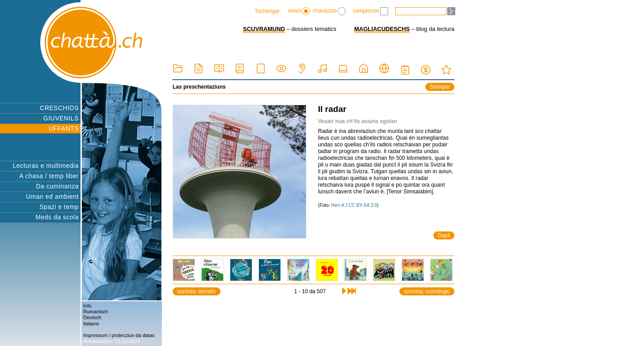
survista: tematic (197, 291)
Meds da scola (57, 217)
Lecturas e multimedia (46, 166)
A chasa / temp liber (49, 176)
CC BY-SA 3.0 (363, 205)
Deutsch (92, 317)
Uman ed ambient (52, 196)
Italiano (91, 324)
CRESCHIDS (59, 108)
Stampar (440, 87)
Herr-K (338, 205)
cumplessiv (371, 11)
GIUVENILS (61, 118)
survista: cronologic (427, 291)
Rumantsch (96, 312)
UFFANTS (64, 128)
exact (299, 11)
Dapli (444, 235)
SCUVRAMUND (264, 29)
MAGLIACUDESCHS (382, 29)
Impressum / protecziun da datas (119, 335)
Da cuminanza (58, 186)
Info (87, 306)
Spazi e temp (59, 207)
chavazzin (329, 11)
